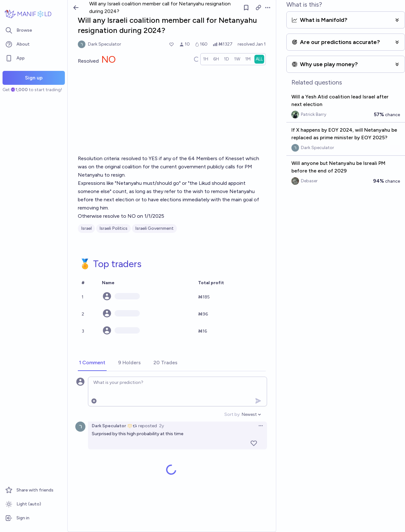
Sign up (34, 78)
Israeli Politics (113, 228)
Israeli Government (154, 228)
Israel (86, 228)
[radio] (206, 59)
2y (162, 426)
